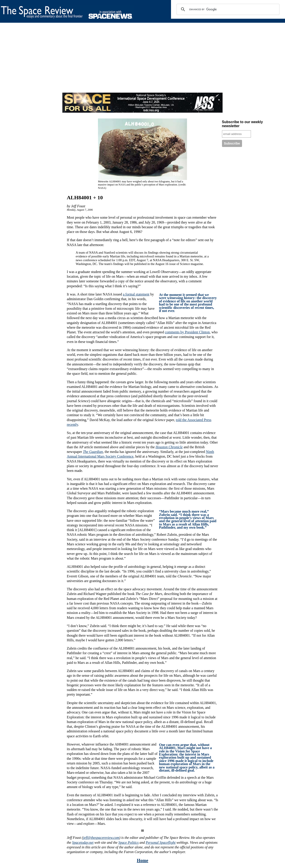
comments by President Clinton (187, 332)
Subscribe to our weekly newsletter (242, 124)
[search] (227, 9)
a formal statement (136, 294)
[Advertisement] (134, 61)
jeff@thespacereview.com (101, 838)
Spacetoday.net (83, 843)
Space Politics (129, 843)
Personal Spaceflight (161, 843)
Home (142, 860)
